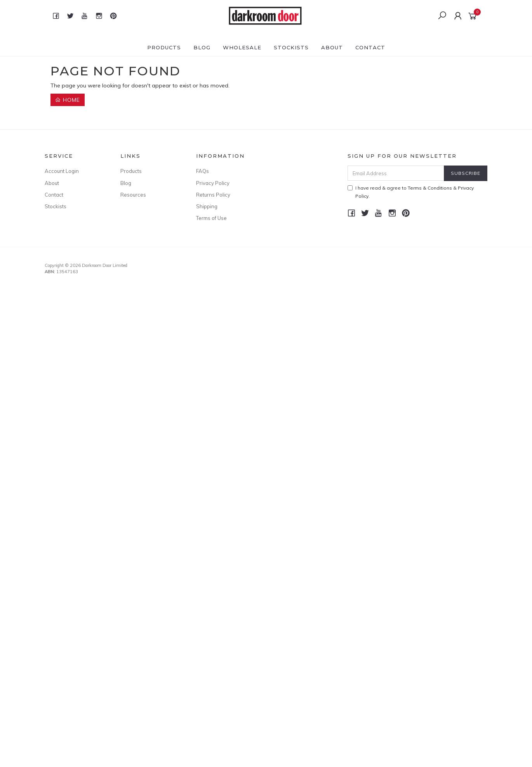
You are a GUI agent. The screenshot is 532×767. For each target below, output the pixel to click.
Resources (133, 195)
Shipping (207, 206)
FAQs (203, 171)
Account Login (62, 171)
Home (68, 100)
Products (164, 47)
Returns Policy (213, 195)
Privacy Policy (213, 183)
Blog (202, 47)
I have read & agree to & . (411, 192)
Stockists (291, 47)
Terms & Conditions (430, 188)
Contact (370, 47)
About (332, 47)
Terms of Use (211, 218)
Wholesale (242, 47)
